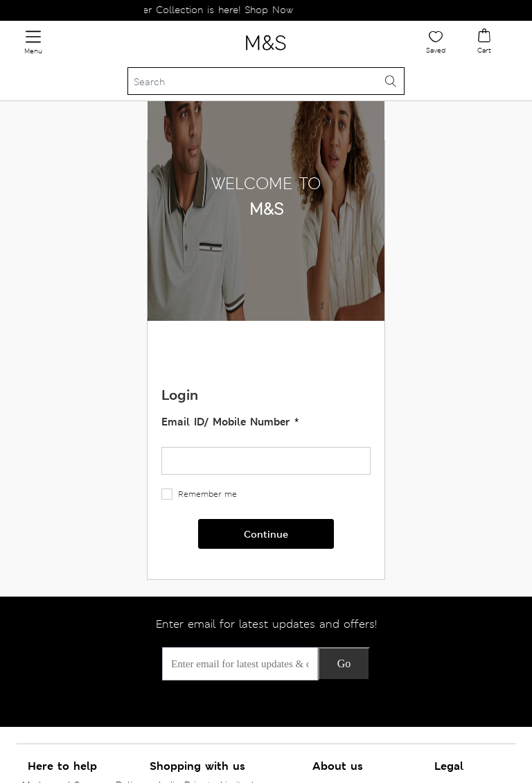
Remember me (207, 494)
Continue (266, 534)
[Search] (266, 81)
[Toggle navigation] (33, 43)
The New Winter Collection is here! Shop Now (195, 10)
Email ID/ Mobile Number (228, 422)
